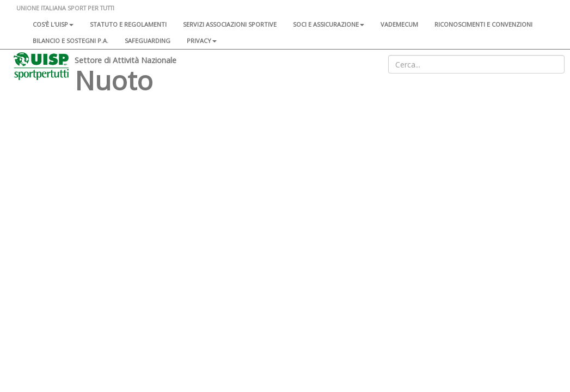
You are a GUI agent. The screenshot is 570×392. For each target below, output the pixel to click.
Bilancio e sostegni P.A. (71, 41)
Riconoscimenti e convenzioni (483, 24)
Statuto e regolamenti (128, 24)
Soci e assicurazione (329, 24)
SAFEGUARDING (148, 41)
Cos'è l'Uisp (53, 24)
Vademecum (399, 24)
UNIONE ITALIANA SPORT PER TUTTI (65, 8)
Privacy (202, 41)
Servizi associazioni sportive (230, 24)
